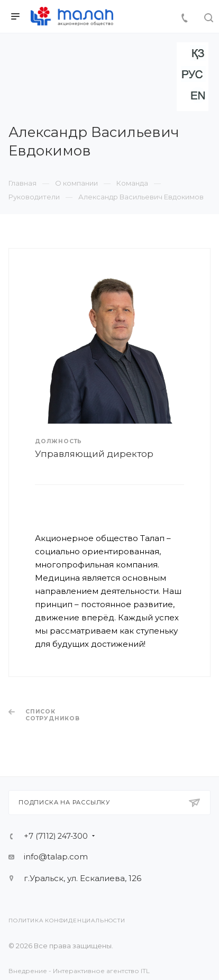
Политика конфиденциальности (67, 921)
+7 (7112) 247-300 (56, 836)
